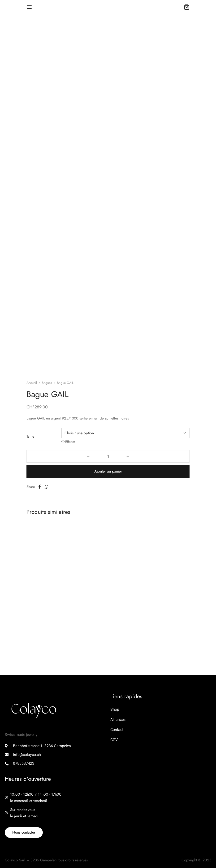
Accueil (32, 383)
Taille (30, 436)
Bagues (47, 383)
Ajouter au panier (108, 471)
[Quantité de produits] (108, 456)
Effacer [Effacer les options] (70, 442)
